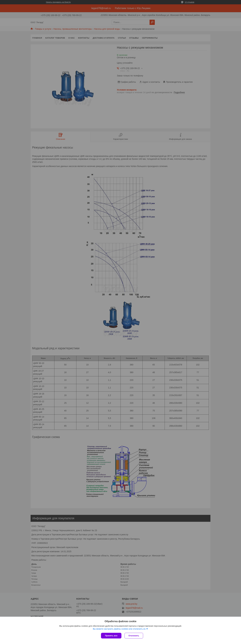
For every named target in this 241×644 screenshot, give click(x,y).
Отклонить (134, 636)
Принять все (111, 636)
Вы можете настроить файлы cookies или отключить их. (119, 629)
